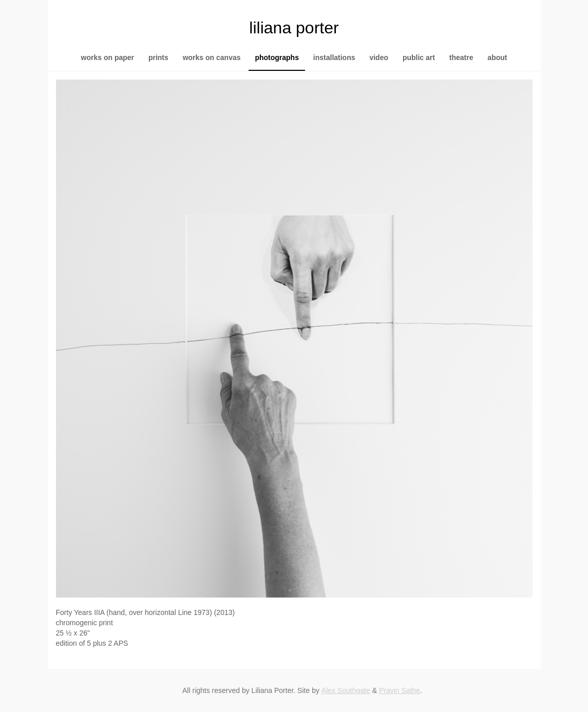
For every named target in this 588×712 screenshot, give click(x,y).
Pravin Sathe (400, 690)
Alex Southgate (346, 690)
